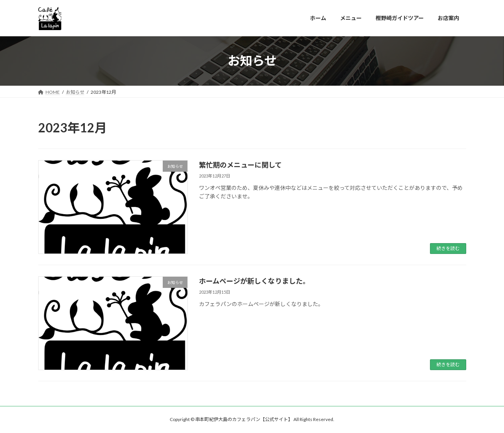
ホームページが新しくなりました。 (254, 281)
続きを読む (448, 248)
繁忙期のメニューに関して (240, 165)
